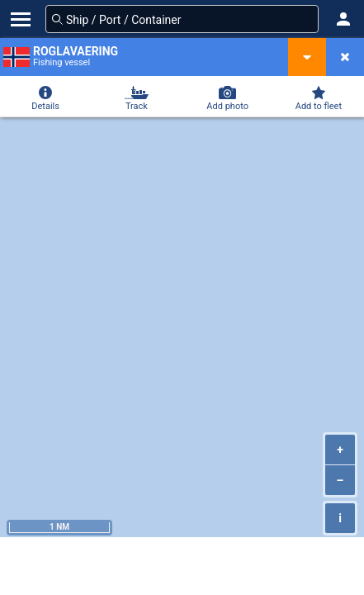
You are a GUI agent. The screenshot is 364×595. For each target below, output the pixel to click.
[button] (343, 19)
